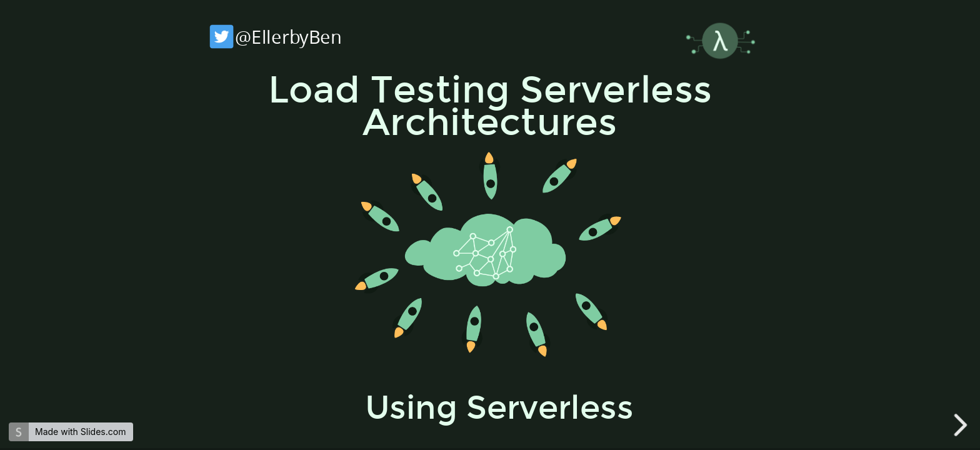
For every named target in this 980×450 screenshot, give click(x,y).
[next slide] (962, 425)
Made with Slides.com (80, 432)
